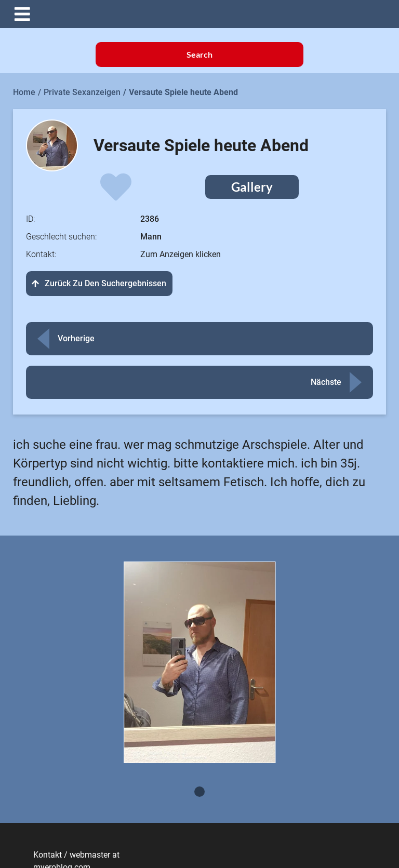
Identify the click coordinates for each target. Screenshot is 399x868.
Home (24, 92)
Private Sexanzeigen (82, 92)
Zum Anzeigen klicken (181, 254)
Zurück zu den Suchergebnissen (99, 283)
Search (199, 54)
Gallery (252, 187)
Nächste (326, 382)
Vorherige (76, 338)
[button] (207, 14)
